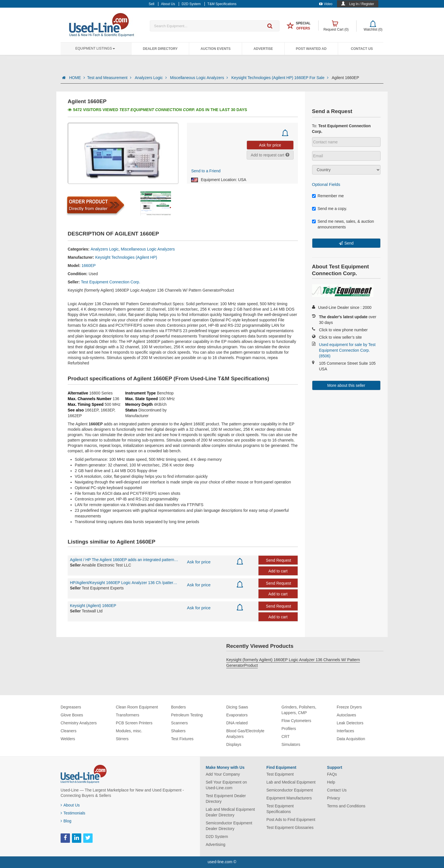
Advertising (216, 844)
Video (326, 4)
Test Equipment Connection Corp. (111, 282)
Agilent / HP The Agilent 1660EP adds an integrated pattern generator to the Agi (124, 560)
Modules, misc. (129, 731)
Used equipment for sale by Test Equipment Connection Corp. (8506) (347, 350)
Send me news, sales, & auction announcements (343, 224)
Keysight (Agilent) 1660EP (93, 606)
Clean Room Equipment (137, 707)
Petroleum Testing (187, 715)
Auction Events (215, 49)
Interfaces (345, 731)
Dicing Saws (237, 707)
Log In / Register (362, 4)
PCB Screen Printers (134, 723)
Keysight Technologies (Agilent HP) (126, 257)
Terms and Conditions (346, 806)
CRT (286, 737)
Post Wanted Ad (311, 49)
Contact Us (362, 49)
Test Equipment (280, 774)
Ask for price (199, 562)
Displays (234, 744)
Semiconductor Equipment (290, 790)
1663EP (108, 410)
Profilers (289, 729)
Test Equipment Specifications (280, 809)
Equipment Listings (95, 48)
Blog (66, 821)
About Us (70, 805)
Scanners (179, 723)
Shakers (178, 731)
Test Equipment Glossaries (290, 827)
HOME (77, 78)
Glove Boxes (72, 715)
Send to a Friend (206, 171)
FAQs (332, 774)
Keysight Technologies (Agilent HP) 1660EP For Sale (280, 78)
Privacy (334, 798)
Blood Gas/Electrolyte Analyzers (245, 734)
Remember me (328, 196)
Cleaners (69, 731)
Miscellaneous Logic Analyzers (200, 78)
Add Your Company (223, 774)
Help (331, 782)
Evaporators (237, 715)
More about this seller (346, 385)
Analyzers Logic (151, 78)
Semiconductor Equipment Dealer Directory (229, 826)
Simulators (291, 744)
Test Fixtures (182, 739)
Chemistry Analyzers (79, 723)
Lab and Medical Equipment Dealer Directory (230, 812)
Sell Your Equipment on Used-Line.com (227, 785)
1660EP (89, 266)
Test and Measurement (110, 78)
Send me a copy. (330, 209)
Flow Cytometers (296, 721)
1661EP (92, 410)
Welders (68, 739)
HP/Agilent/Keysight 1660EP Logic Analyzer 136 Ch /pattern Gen (124, 583)
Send (349, 243)
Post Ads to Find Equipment (291, 820)
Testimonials (73, 813)
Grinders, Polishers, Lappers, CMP (299, 710)
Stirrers (122, 739)
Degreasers (71, 707)
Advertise (263, 49)
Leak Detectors (350, 723)
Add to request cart (270, 155)
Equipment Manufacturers (289, 798)
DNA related (237, 723)
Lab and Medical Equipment (291, 782)
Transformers (128, 715)
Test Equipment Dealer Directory (226, 799)
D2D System (217, 837)
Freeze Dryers (349, 707)
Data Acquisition (351, 739)
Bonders (178, 707)
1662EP (75, 416)
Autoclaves (346, 715)
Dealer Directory (160, 49)
